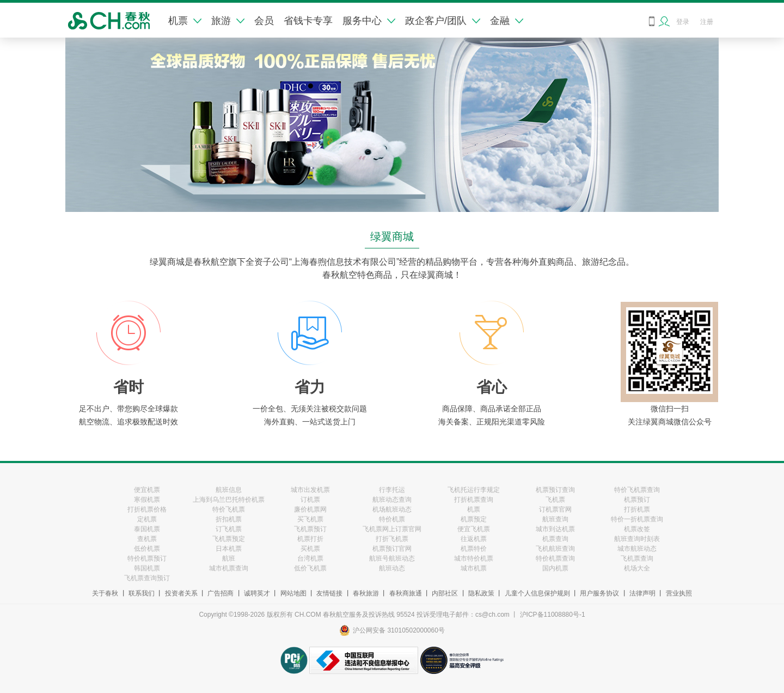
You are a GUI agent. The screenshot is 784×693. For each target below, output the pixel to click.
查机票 (147, 539)
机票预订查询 (555, 490)
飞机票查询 (637, 558)
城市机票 (474, 568)
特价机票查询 (555, 558)
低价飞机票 (310, 568)
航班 (229, 558)
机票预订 (637, 500)
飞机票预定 (229, 539)
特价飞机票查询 (637, 490)
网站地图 (293, 593)
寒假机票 (147, 500)
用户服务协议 (599, 593)
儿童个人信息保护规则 (537, 593)
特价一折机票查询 (637, 519)
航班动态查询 (392, 500)
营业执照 (679, 593)
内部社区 (445, 593)
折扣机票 (229, 519)
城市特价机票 (474, 558)
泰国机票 (147, 529)
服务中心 (369, 21)
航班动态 (392, 568)
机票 (185, 21)
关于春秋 (105, 593)
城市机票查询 (229, 568)
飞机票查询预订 (147, 578)
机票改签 (637, 529)
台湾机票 (310, 558)
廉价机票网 (310, 509)
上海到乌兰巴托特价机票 (229, 500)
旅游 (228, 21)
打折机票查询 (474, 500)
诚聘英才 (257, 593)
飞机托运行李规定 (474, 490)
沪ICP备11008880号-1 (553, 615)
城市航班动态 (637, 549)
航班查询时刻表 (637, 539)
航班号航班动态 (392, 558)
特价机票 (392, 519)
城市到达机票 (555, 529)
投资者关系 (181, 593)
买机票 (310, 549)
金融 (507, 21)
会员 (264, 21)
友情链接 (329, 593)
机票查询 (555, 539)
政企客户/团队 (443, 21)
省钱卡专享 (308, 21)
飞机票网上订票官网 (392, 529)
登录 (683, 22)
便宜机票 (147, 490)
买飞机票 (310, 519)
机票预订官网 (392, 549)
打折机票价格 (147, 509)
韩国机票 (147, 568)
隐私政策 (481, 593)
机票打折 (310, 539)
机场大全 (637, 568)
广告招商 (220, 593)
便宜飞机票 (474, 529)
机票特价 (474, 549)
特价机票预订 (147, 558)
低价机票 (147, 549)
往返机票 (474, 539)
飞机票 (555, 500)
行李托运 (392, 490)
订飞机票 (229, 529)
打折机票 (637, 509)
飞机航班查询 (555, 549)
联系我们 (142, 593)
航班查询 (555, 519)
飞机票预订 (310, 529)
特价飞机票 (229, 509)
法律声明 (642, 593)
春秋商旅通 (406, 593)
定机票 (147, 519)
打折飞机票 (392, 539)
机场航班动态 (392, 509)
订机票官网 (555, 509)
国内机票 (555, 568)
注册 (707, 22)
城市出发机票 (310, 490)
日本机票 (229, 549)
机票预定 (474, 519)
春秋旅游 (366, 593)
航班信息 (229, 490)
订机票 (310, 500)
